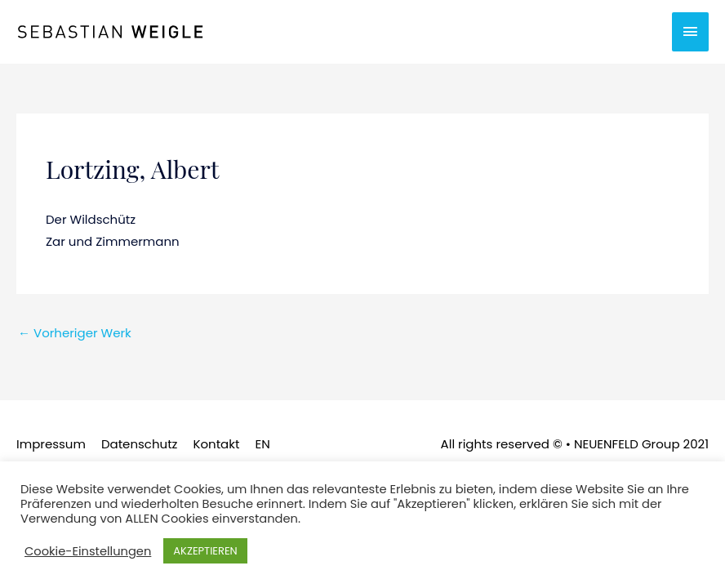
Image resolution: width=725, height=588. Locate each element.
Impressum (51, 444)
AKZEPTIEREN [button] (205, 551)
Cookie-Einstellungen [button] (88, 551)
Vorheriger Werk (75, 333)
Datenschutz (140, 444)
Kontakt (216, 444)
